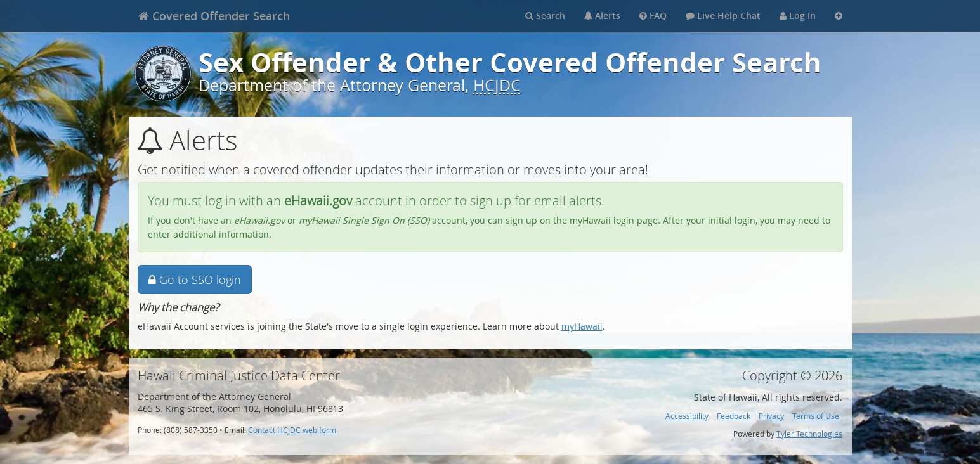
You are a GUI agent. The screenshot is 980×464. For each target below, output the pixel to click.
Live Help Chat (723, 16)
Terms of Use (816, 416)
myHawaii (582, 326)
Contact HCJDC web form (292, 430)
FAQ (653, 16)
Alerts (602, 16)
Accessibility (687, 416)
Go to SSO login (195, 280)
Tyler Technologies (809, 434)
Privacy (771, 416)
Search (545, 16)
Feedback (734, 416)
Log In (798, 16)
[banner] (214, 16)
